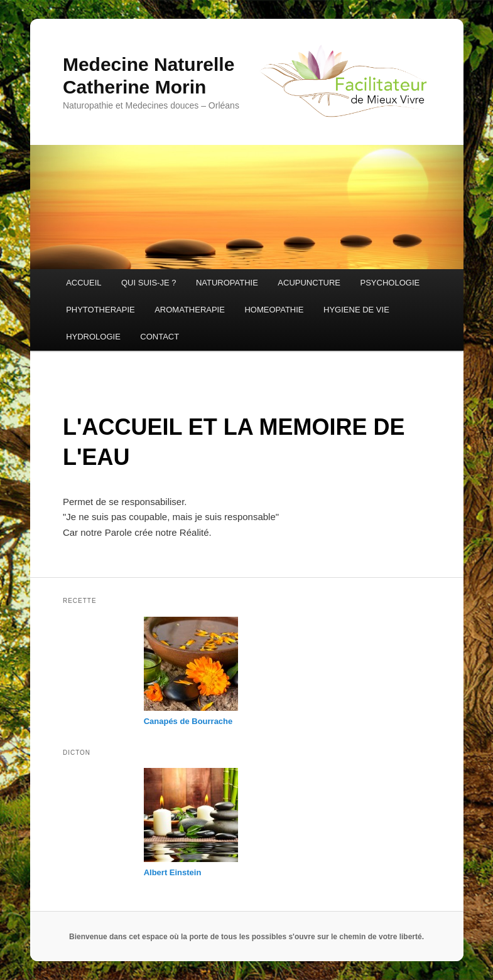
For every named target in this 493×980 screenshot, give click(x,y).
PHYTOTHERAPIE (100, 310)
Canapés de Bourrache (188, 721)
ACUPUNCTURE (309, 283)
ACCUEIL (84, 283)
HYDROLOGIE (93, 337)
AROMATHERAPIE (190, 310)
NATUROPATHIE (227, 283)
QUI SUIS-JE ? (149, 283)
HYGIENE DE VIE (356, 310)
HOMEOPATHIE (274, 310)
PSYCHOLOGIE (390, 283)
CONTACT (160, 337)
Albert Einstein (173, 872)
